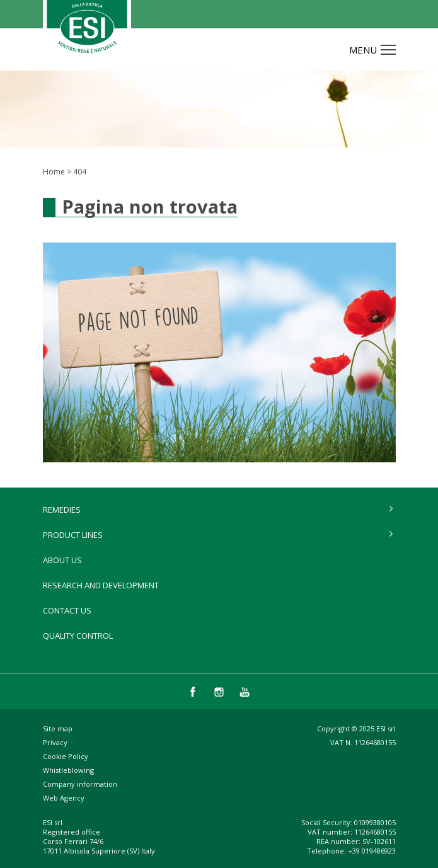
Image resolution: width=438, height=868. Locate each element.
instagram (219, 692)
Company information (80, 784)
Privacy (55, 742)
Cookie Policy (66, 756)
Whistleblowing (68, 770)
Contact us (67, 610)
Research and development (101, 585)
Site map (58, 728)
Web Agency (64, 798)
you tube (245, 692)
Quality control (78, 636)
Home (54, 172)
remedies (62, 510)
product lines (73, 535)
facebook (193, 692)
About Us (62, 560)
